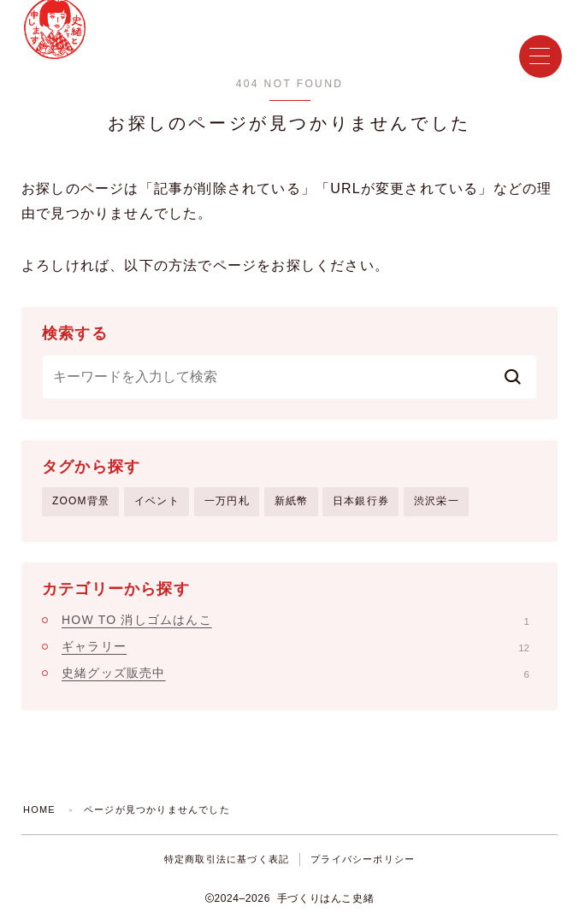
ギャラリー (295, 646)
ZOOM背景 (81, 501)
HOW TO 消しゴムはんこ (295, 620)
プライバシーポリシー (363, 859)
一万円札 (227, 501)
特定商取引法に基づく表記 (227, 859)
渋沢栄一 (437, 501)
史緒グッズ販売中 (295, 673)
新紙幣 (292, 501)
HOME (39, 809)
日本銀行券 (361, 501)
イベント (157, 501)
